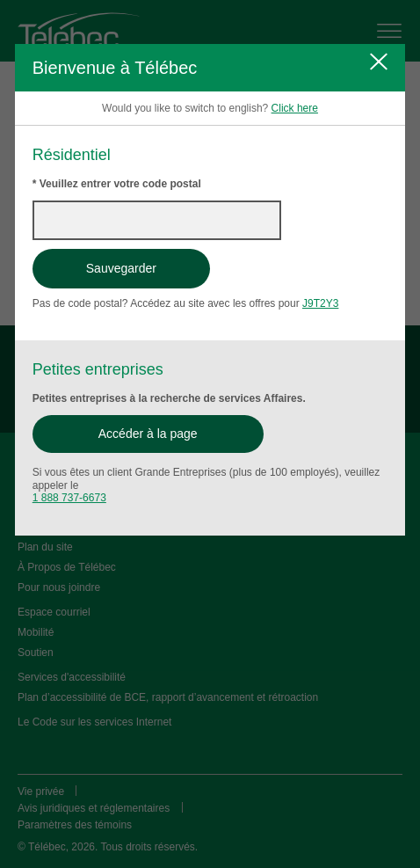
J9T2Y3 (320, 303)
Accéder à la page (148, 434)
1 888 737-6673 (69, 498)
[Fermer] (379, 62)
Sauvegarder (121, 268)
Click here (295, 108)
